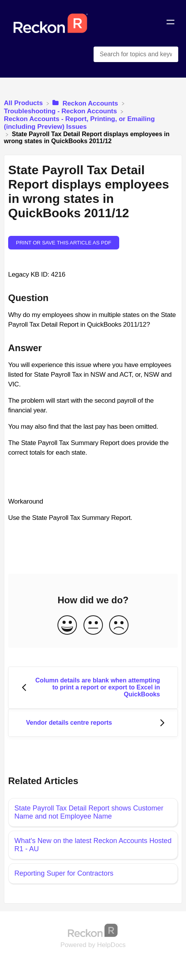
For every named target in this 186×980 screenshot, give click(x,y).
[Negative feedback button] (119, 626)
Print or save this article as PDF (64, 243)
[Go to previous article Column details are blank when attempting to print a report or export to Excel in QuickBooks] (93, 688)
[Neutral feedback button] (93, 626)
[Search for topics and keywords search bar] (136, 54)
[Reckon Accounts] (86, 103)
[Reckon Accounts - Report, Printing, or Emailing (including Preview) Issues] (93, 123)
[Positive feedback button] (67, 626)
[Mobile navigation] (170, 23)
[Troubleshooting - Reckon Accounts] (61, 111)
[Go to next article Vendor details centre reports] (93, 723)
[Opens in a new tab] (93, 930)
